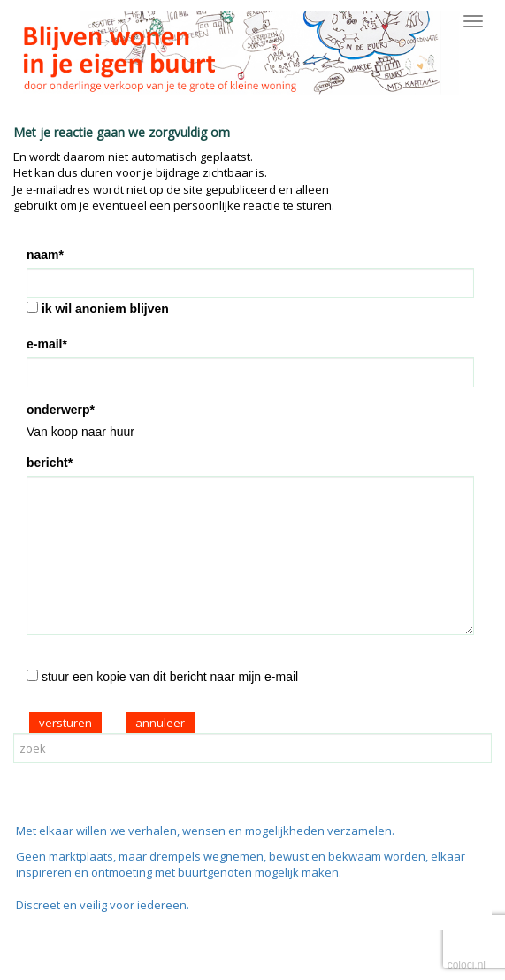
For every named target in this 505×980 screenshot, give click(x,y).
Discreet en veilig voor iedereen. (103, 905)
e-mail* (47, 344)
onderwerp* (61, 410)
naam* (45, 255)
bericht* (50, 463)
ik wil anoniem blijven (105, 309)
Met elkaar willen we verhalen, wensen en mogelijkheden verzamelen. (205, 831)
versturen (65, 723)
